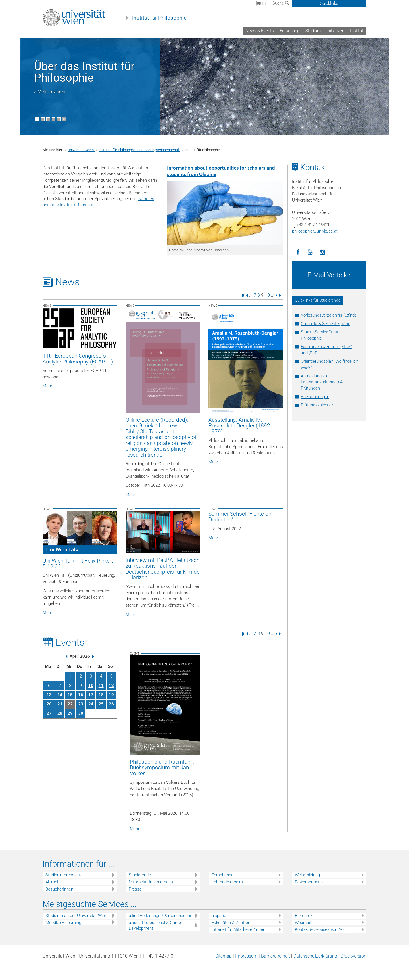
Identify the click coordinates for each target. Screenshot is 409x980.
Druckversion (353, 956)
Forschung (290, 31)
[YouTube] (310, 252)
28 (60, 713)
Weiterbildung (307, 875)
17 (91, 695)
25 (101, 704)
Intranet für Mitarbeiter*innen (238, 929)
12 (111, 686)
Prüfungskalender (317, 405)
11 (101, 686)
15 (70, 695)
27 (49, 713)
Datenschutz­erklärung (315, 956)
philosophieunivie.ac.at (315, 231)
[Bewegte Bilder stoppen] (64, 119)
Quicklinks (329, 3)
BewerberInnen (309, 882)
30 (81, 713)
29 (70, 713)
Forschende (223, 875)
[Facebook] (298, 252)
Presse (135, 889)
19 (111, 695)
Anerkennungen (315, 397)
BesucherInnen (59, 889)
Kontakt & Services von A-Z (320, 929)
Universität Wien (81, 150)
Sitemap (224, 956)
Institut (357, 31)
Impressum (246, 956)
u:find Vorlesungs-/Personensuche (160, 916)
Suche (281, 3)
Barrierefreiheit (276, 956)
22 (70, 704)
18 (101, 695)
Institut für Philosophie (159, 18)
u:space (219, 916)
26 (111, 704)
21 (60, 704)
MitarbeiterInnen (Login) (151, 882)
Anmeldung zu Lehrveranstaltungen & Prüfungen (322, 382)
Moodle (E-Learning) (64, 923)
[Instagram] (323, 252)
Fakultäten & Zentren (231, 923)
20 (49, 704)
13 (49, 695)
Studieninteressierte (64, 875)
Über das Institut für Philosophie (84, 72)
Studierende (140, 875)
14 (60, 695)
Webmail (303, 923)
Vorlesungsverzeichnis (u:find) (328, 315)
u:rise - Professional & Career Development (156, 926)
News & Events (260, 31)
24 (91, 704)
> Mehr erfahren (50, 92)
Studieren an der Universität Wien (76, 916)
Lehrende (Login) (227, 882)
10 (267, 295)
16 (81, 695)
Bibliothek (304, 916)
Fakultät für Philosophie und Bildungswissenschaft (139, 150)
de (262, 3)
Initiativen (335, 31)
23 (81, 704)
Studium (313, 31)
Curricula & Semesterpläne (325, 324)
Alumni (52, 882)
